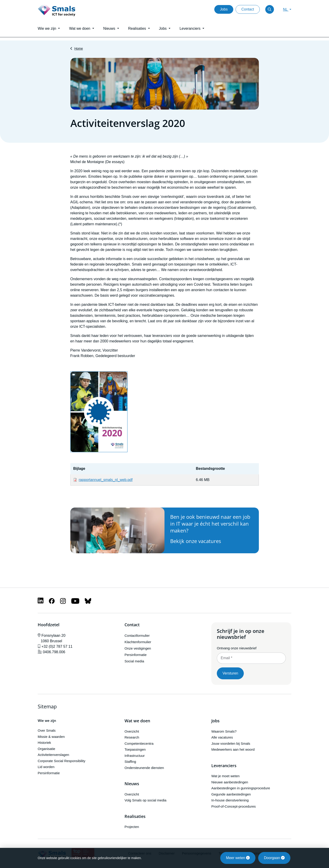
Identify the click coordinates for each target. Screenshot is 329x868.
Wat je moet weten (226, 776)
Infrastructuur (135, 756)
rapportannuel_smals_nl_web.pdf (106, 480)
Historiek (44, 743)
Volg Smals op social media (145, 800)
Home (78, 48)
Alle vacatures (222, 737)
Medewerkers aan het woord (233, 749)
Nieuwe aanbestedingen (230, 782)
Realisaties (135, 817)
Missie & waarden (51, 737)
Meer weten (238, 858)
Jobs (224, 9)
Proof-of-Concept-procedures (233, 806)
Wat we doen (137, 721)
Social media (134, 661)
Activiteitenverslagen (53, 755)
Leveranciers (224, 766)
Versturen (230, 673)
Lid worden (46, 767)
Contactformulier (137, 636)
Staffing (130, 762)
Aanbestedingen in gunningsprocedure (241, 788)
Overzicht (132, 731)
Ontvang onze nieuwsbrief (237, 648)
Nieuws (132, 784)
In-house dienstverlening (230, 800)
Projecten (132, 827)
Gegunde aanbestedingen (231, 794)
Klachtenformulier (138, 642)
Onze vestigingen (138, 648)
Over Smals (47, 730)
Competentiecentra (139, 743)
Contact (248, 9)
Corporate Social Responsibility (61, 761)
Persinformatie (136, 655)
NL (286, 9)
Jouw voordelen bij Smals (231, 743)
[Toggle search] (270, 9)
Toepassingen (135, 749)
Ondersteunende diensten (144, 768)
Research (132, 737)
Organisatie (46, 749)
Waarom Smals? (224, 731)
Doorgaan (274, 858)
